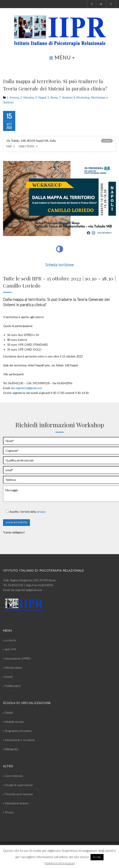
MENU (62, 57)
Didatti (8, 713)
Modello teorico (14, 722)
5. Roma (52, 97)
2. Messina (27, 97)
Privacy (8, 812)
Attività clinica (12, 668)
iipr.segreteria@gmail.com (26, 388)
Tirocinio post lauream (18, 794)
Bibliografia (11, 749)
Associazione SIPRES (17, 658)
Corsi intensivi (13, 776)
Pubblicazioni (12, 686)
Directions (28, 146)
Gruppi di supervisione (18, 785)
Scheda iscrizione (60, 265)
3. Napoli (41, 97)
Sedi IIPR (9, 649)
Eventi (8, 677)
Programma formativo (17, 731)
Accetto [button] (97, 857)
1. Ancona (13, 97)
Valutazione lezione (16, 803)
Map (10, 146)
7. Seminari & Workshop (74, 97)
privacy (41, 512)
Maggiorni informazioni (60, 863)
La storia (9, 640)
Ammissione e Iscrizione (19, 740)
